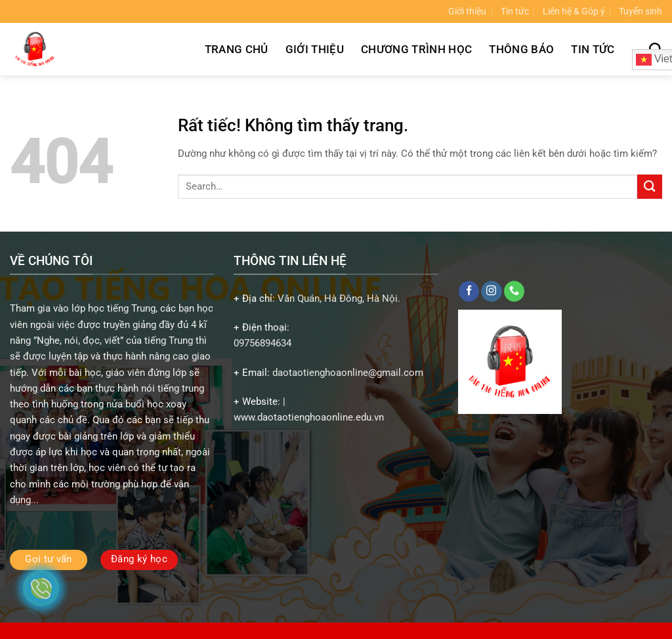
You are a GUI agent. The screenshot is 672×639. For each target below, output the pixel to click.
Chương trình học (416, 49)
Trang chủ (237, 49)
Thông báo (521, 49)
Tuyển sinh (640, 11)
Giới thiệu (467, 11)
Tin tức (515, 11)
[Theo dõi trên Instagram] (491, 291)
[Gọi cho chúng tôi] (514, 291)
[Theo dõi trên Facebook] (469, 291)
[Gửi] (650, 187)
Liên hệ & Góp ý (574, 11)
